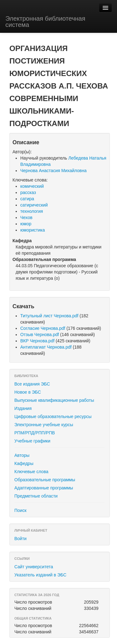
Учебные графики (32, 441)
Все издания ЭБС (32, 384)
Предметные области (36, 496)
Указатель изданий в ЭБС (40, 575)
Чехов (26, 217)
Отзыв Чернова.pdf (40, 335)
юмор (26, 224)
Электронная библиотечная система (45, 22)
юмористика (33, 230)
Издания (23, 408)
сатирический (34, 205)
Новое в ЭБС (28, 392)
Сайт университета (34, 567)
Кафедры (24, 463)
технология (32, 211)
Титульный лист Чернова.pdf (49, 316)
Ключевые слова (31, 472)
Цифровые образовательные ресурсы (53, 417)
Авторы (22, 455)
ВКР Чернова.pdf (37, 341)
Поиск (20, 510)
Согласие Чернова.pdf (43, 328)
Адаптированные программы (44, 488)
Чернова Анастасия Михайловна (54, 171)
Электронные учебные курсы (44, 425)
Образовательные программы (45, 480)
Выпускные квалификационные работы (54, 400)
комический (32, 186)
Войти (20, 539)
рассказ (28, 192)
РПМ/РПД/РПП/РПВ (35, 433)
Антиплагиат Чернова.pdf (46, 347)
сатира (27, 199)
